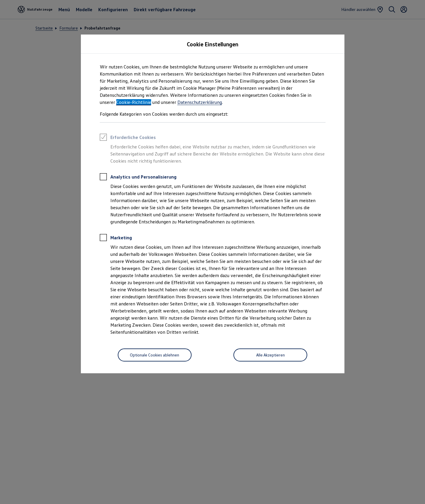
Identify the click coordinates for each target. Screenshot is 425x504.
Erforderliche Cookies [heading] (128, 138)
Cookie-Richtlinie (134, 102)
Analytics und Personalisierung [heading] (138, 178)
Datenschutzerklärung (200, 102)
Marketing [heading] (116, 238)
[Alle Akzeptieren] (270, 355)
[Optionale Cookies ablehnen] (155, 355)
